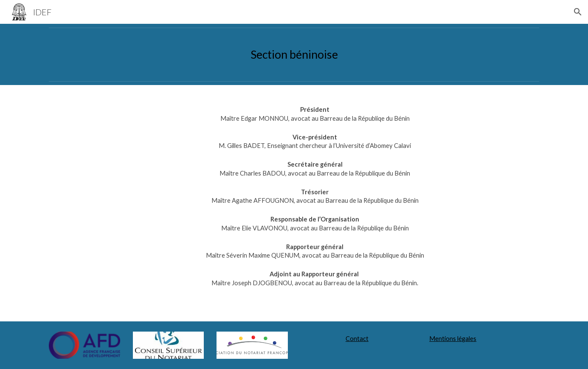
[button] (578, 12)
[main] (294, 54)
